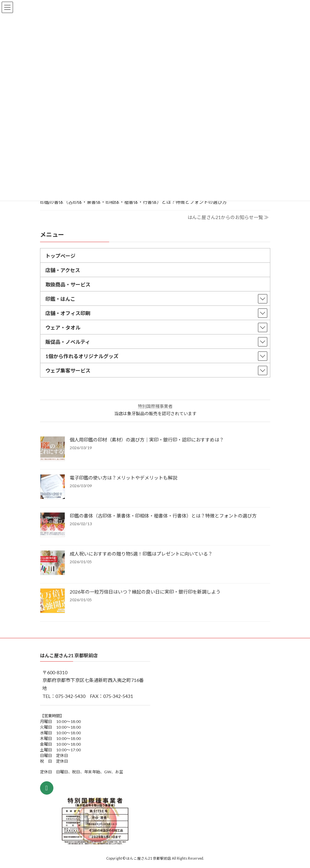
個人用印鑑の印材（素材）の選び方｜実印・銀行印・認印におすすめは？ (147, 440)
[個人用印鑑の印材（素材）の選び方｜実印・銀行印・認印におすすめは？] (53, 449)
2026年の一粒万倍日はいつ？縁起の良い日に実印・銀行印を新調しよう (145, 592)
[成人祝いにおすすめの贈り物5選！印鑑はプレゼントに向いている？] (53, 563)
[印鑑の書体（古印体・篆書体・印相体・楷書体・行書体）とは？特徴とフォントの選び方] (53, 525)
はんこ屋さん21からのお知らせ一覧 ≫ (228, 217)
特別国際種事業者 (155, 406)
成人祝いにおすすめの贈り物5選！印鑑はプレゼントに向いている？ (141, 554)
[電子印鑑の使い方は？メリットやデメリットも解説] (53, 487)
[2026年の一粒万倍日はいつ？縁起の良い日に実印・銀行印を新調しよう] (53, 601)
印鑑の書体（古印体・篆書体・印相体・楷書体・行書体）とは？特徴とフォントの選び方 (133, 202)
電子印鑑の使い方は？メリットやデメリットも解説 (123, 478)
